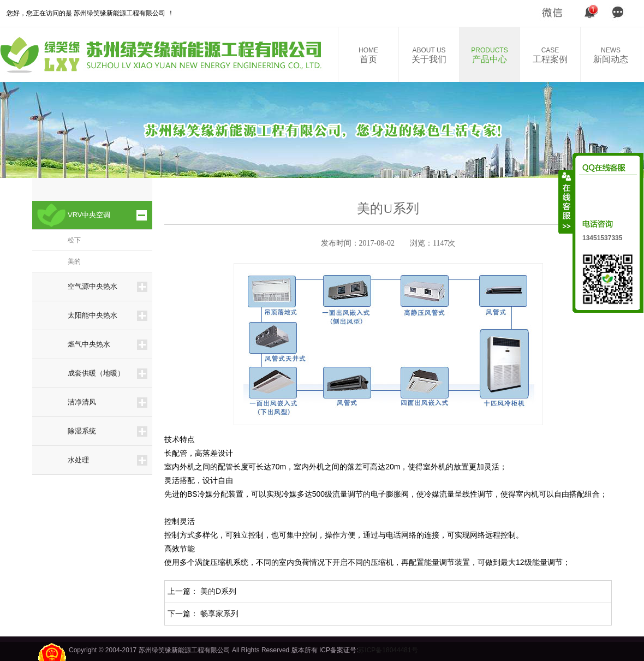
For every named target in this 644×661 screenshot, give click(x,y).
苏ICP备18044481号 (388, 650)
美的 (74, 261)
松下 (74, 240)
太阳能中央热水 (93, 315)
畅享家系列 (219, 614)
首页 (368, 55)
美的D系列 (218, 591)
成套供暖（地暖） (96, 373)
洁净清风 (82, 402)
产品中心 (490, 55)
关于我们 (429, 55)
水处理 (78, 460)
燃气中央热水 (89, 344)
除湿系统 (82, 431)
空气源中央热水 (93, 286)
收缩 (566, 201)
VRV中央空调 (89, 215)
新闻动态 (611, 55)
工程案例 (550, 55)
